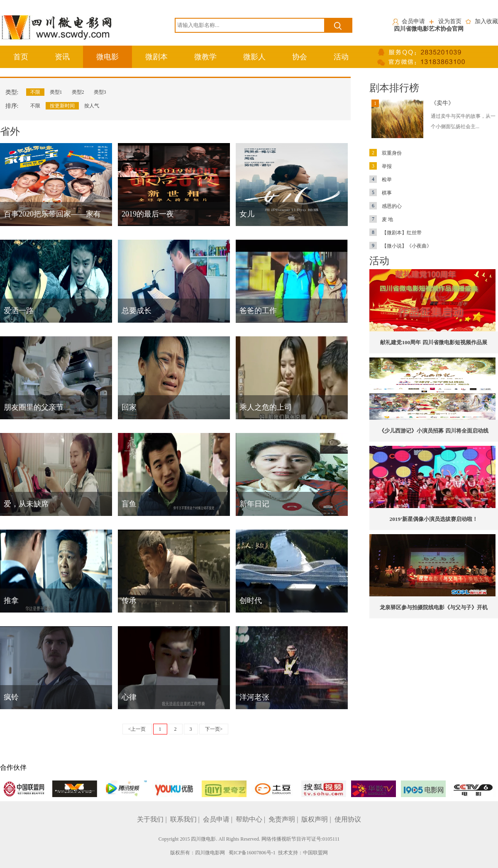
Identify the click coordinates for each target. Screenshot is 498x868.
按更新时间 (62, 106)
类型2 (78, 92)
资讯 (62, 57)
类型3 (100, 92)
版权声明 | (317, 819)
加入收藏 (486, 21)
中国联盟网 (315, 853)
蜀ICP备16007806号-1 (252, 853)
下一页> (214, 729)
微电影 (107, 57)
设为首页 (450, 21)
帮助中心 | (251, 819)
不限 (35, 92)
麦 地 (381, 219)
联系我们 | (186, 819)
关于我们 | (153, 819)
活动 (341, 57)
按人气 (92, 106)
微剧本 (156, 57)
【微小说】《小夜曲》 (400, 246)
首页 (21, 57)
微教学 (205, 57)
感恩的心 (386, 206)
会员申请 (413, 21)
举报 (381, 166)
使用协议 (348, 819)
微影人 (254, 57)
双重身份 (386, 153)
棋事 (381, 193)
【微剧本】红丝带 (395, 233)
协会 (300, 57)
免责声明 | (284, 819)
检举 (381, 180)
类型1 (56, 92)
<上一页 (137, 729)
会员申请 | (218, 819)
